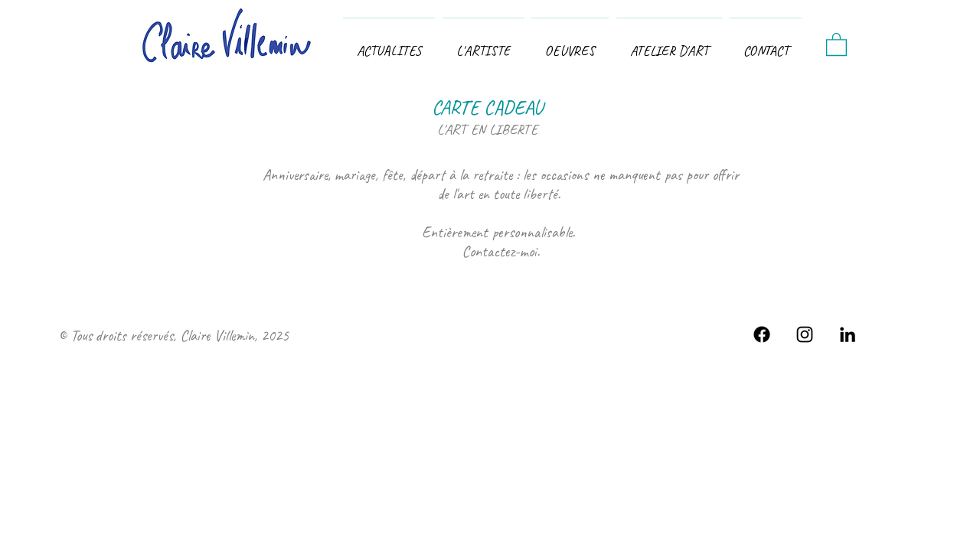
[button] (570, 44)
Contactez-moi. (501, 251)
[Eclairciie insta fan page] (805, 334)
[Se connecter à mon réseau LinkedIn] (848, 334)
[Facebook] (762, 334)
